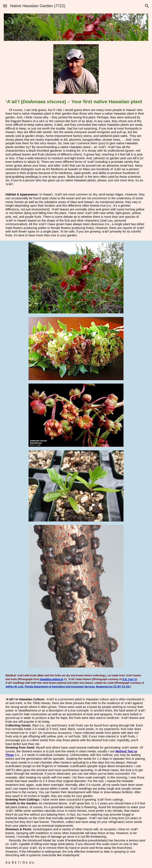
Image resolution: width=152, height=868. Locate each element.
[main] (76, 142)
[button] (5, 6)
